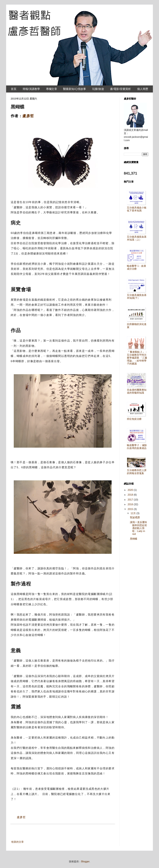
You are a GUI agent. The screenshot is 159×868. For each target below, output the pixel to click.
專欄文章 (52, 89)
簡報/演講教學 (31, 89)
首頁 (14, 89)
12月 (133, 513)
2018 (131, 495)
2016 (131, 504)
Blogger (85, 861)
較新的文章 (18, 842)
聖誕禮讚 (135, 517)
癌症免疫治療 (134, 419)
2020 (131, 490)
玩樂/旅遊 (98, 89)
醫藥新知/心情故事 (75, 89)
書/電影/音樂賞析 (120, 89)
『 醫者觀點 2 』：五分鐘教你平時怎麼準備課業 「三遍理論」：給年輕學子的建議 (137, 358)
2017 (131, 500)
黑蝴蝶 (134, 539)
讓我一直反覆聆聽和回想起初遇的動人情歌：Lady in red (139, 528)
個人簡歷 (143, 89)
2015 (131, 509)
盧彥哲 (28, 116)
